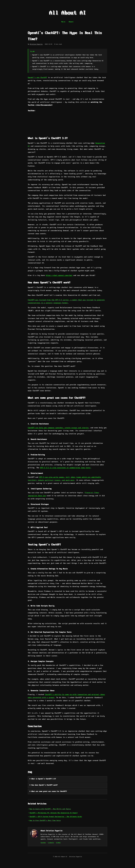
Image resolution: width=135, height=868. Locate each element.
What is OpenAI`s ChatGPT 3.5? (44, 779)
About (71, 22)
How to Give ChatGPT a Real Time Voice (45, 821)
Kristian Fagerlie (36, 44)
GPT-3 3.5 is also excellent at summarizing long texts (65, 468)
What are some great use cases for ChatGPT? (49, 791)
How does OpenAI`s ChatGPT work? (45, 785)
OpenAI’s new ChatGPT (37, 78)
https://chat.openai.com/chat (59, 275)
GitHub (58, 843)
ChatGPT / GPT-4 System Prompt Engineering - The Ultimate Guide (56, 817)
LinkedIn (51, 843)
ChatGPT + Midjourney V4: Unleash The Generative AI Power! (54, 813)
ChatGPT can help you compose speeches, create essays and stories (58, 428)
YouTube (43, 843)
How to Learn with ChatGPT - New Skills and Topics (50, 809)
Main (63, 22)
